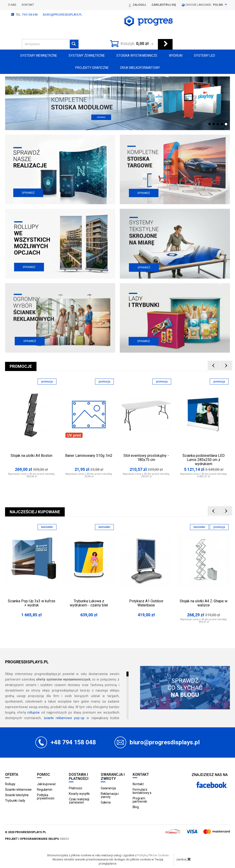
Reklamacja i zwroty (110, 795)
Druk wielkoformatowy (140, 68)
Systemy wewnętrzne (39, 56)
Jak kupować (46, 784)
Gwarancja (108, 788)
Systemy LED (204, 56)
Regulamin (45, 790)
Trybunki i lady (15, 801)
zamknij (184, 859)
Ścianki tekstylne (17, 795)
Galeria (106, 802)
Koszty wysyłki (79, 794)
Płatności (76, 788)
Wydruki (176, 56)
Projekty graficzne (92, 68)
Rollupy (10, 784)
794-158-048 (30, 15)
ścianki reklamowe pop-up (64, 718)
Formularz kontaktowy (142, 791)
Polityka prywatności (46, 797)
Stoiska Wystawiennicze (137, 56)
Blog (136, 807)
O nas (12, 5)
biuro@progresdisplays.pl (62, 15)
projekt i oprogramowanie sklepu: (37, 839)
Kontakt (28, 5)
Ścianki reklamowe (18, 790)
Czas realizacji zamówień (79, 801)
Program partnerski (140, 800)
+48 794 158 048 (73, 742)
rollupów (34, 712)
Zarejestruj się (164, 5)
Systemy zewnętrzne (87, 56)
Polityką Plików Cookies (153, 855)
